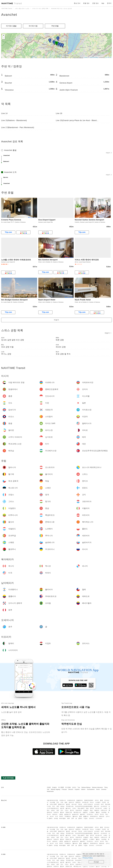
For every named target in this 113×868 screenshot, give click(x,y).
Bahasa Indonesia (97, 787)
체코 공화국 (81, 808)
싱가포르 (97, 804)
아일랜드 (86, 810)
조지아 (97, 800)
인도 (58, 802)
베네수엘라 (63, 818)
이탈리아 (97, 810)
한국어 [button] (109, 3)
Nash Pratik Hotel (83, 300)
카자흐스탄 (85, 802)
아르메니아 (63, 800)
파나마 (52, 816)
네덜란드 (85, 812)
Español (77, 789)
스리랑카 (98, 802)
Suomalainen (91, 789)
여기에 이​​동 (33, 26)
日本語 (49, 787)
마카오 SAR (53, 804)
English (55, 787)
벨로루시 (83, 814)
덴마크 (92, 808)
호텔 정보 (86, 3)
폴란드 (98, 812)
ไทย (79, 787)
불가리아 (68, 808)
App (103, 3)
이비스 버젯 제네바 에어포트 (87, 260)
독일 (87, 808)
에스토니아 (99, 808)
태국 (102, 804)
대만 (58, 806)
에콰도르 (102, 816)
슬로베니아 (68, 814)
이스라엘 (52, 802)
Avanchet (9, 15)
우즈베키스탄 (70, 806)
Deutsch (71, 789)
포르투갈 (104, 812)
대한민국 (78, 802)
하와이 (61, 816)
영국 (58, 810)
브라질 (56, 818)
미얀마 (104, 802)
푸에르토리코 (94, 816)
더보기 (109, 153)
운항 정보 (95, 3)
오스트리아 (104, 806)
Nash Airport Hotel (47, 300)
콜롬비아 (86, 816)
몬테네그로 (69, 812)
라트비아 (56, 812)
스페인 (105, 808)
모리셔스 (92, 818)
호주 (73, 818)
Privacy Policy (88, 858)
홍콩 (101, 800)
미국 (56, 816)
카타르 (80, 804)
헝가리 (72, 810)
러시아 (97, 814)
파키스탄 (74, 804)
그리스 (67, 810)
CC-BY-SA (108, 57)
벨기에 (62, 808)
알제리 (80, 818)
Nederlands (50, 791)
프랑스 (53, 810)
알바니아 (97, 806)
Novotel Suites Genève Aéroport (89, 220)
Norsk (98, 789)
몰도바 (62, 812)
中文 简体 (68, 787)
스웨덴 (61, 814)
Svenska (104, 789)
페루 (69, 818)
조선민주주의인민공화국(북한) (84, 806)
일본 (66, 802)
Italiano (83, 789)
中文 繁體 (61, 787)
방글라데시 (80, 800)
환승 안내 (77, 3)
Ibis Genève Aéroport (48, 260)
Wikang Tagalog (55, 789)
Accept (96, 862)
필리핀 (68, 804)
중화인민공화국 (89, 800)
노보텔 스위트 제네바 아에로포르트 (16, 260)
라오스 (92, 802)
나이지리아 (99, 818)
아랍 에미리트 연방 (52, 800)
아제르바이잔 (71, 800)
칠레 (80, 816)
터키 (54, 806)
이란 (62, 802)
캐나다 (102, 814)
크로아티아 (79, 810)
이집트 (86, 818)
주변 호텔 (55, 26)
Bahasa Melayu (86, 787)
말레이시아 (61, 804)
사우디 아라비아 (88, 804)
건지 (62, 810)
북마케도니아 (77, 812)
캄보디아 (71, 802)
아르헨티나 (68, 816)
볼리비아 (75, 816)
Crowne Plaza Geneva (11, 220)
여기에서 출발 (11, 26)
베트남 (62, 806)
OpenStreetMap (94, 57)
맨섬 (91, 810)
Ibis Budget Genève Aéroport (14, 300)
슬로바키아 (75, 814)
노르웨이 (92, 812)
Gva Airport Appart (47, 220)
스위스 (74, 808)
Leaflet (86, 57)
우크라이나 (90, 814)
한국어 (74, 787)
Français (64, 789)
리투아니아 (104, 810)
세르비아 (55, 814)
